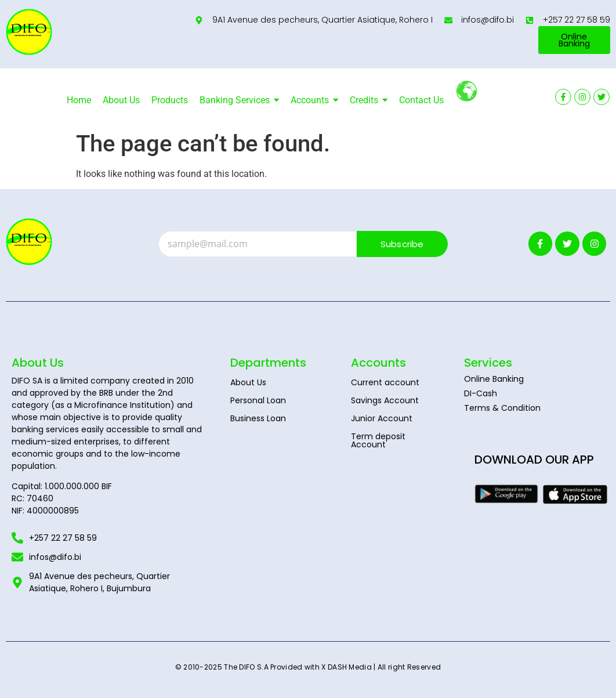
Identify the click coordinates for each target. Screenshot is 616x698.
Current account (385, 382)
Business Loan (258, 418)
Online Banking (494, 379)
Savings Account (385, 400)
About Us (248, 382)
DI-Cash (481, 393)
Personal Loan (258, 400)
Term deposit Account (378, 440)
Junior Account (382, 418)
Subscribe (402, 244)
